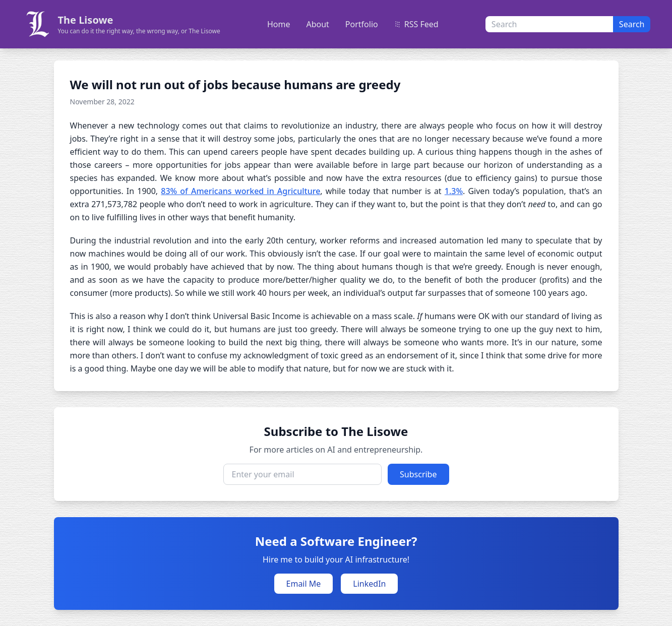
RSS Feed (416, 24)
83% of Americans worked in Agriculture (240, 191)
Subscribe (418, 474)
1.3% (454, 191)
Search (632, 24)
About (317, 24)
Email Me (304, 584)
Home (279, 24)
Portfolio (362, 24)
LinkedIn (369, 584)
